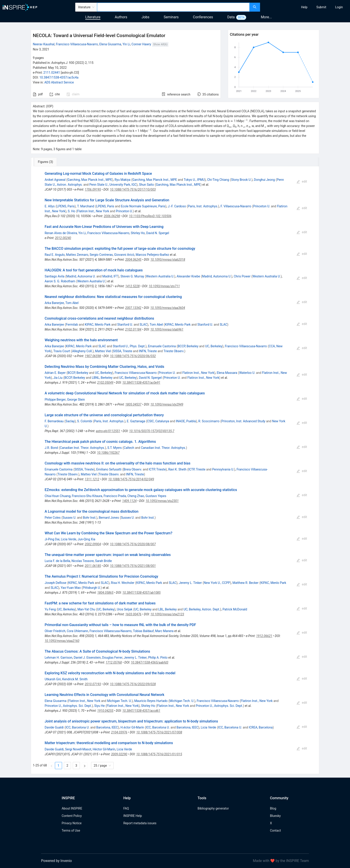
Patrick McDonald (235, 609)
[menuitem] (304, 7)
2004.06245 (133, 260)
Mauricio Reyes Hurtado (151, 701)
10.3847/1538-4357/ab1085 (141, 593)
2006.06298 (112, 216)
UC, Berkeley (214, 346)
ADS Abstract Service (59, 82)
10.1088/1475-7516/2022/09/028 (133, 684)
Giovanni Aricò (124, 255)
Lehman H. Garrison (58, 658)
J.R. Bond (51, 448)
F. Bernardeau (54, 421)
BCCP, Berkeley (188, 346)
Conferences (203, 17)
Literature (93, 17)
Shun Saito (147, 185)
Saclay (70, 421)
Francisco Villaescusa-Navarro (77, 44)
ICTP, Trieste (157, 469)
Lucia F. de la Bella (57, 561)
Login (339, 7)
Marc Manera (164, 631)
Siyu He (99, 706)
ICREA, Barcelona (261, 727)
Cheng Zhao (136, 496)
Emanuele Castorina (162, 346)
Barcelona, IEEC (107, 727)
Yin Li (126, 44)
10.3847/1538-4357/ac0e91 (141, 383)
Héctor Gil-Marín (104, 749)
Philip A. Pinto (158, 658)
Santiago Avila (55, 276)
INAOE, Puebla (186, 421)
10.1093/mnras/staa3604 (168, 308)
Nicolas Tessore (83, 561)
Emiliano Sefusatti (109, 469)
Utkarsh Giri (53, 679)
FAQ (126, 808)
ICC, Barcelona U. (78, 727)
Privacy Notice (72, 823)
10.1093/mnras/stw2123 (167, 614)
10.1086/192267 (108, 453)
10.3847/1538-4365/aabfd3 (150, 662)
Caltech (129, 448)
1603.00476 (133, 614)
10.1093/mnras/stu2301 (162, 501)
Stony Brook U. (241, 180)
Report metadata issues (140, 823)
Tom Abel (72, 303)
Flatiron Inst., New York (93, 211)
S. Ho (72, 211)
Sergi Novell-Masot (78, 749)
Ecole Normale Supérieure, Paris (143, 206)
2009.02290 (119, 754)
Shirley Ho (138, 233)
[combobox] (173, 7)
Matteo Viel (103, 351)
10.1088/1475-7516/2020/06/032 (133, 356)
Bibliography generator (213, 808)
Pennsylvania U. (223, 469)
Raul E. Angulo (55, 255)
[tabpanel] (175, 470)
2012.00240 (63, 238)
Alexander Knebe (188, 276)
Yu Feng (50, 609)
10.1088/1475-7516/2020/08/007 (133, 544)
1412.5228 (132, 286)
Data (231, 17)
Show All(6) (160, 44)
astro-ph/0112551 (108, 431)
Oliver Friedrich (55, 631)
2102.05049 (105, 383)
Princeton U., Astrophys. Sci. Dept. (68, 706)
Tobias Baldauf (143, 631)
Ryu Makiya (122, 180)
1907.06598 (93, 356)
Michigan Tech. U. (120, 701)
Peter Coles (53, 518)
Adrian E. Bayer (55, 373)
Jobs (145, 17)
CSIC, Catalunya (158, 421)
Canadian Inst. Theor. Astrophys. (82, 448)
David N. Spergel (158, 233)
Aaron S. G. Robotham (60, 281)
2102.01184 (133, 329)
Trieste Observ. (174, 351)
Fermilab (72, 325)
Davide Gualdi (54, 727)
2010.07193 (93, 684)
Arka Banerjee (54, 303)
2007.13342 (133, 308)
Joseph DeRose (55, 583)
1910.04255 (105, 711)
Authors (121, 17)
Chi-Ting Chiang (218, 180)
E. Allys (50, 206)
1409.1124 (129, 501)
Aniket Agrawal (55, 180)
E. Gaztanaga (136, 421)
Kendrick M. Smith (75, 679)
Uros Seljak (125, 609)
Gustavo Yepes (156, 496)
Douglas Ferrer (112, 658)
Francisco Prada (115, 496)
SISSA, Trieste (123, 351)
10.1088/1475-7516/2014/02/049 (131, 479)
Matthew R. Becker (245, 583)
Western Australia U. (160, 276)
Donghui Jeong (264, 180)
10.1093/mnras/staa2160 (62, 641)
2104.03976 (119, 732)
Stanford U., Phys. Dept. (129, 346)
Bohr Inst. (90, 518)
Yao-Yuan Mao (71, 588)
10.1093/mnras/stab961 (167, 329)
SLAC (143, 325)
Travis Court (62, 351)
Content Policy (72, 816)
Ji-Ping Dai (52, 539)
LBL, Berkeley (168, 609)
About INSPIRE (72, 808)
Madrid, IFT (110, 276)
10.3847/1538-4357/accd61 (141, 711)
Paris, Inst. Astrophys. (203, 206)
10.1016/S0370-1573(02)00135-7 (152, 431)
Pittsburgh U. (92, 588)
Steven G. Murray (132, 276)
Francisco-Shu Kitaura (87, 496)
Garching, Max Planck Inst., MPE (90, 180)
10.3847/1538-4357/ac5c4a (59, 77)
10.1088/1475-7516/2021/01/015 (159, 754)
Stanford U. (125, 325)
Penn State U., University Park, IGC (113, 185)
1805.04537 (133, 404)
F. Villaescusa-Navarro (236, 206)
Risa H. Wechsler (123, 583)
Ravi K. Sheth (177, 469)
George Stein (76, 400)
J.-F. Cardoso (177, 206)
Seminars (171, 17)
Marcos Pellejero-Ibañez (152, 255)
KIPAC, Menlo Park (98, 325)
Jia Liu (58, 378)
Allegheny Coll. (82, 351)
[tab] (46, 162)
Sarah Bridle (103, 561)
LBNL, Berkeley (102, 378)
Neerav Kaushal (44, 44)
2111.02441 (52, 73)
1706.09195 (93, 189)
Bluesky (275, 816)
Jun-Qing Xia (86, 539)
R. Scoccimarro (209, 421)
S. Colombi (85, 421)
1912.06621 (264, 636)
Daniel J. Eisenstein (87, 658)
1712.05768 (114, 662)
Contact (275, 831)
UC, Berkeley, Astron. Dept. (202, 609)
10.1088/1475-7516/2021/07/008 (159, 732)
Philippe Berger (55, 400)
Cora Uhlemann (77, 631)
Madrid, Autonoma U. (81, 276)
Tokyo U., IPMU (194, 180)
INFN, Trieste (148, 351)
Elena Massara (227, 373)
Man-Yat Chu (86, 609)
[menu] (306, 7)
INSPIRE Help (132, 816)
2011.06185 (93, 566)
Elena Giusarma (110, 44)
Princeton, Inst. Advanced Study (243, 421)
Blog (273, 808)
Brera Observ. (133, 469)
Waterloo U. (247, 373)
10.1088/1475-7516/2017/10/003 (133, 189)
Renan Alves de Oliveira (61, 233)
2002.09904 (93, 544)
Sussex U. (69, 518)
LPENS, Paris (66, 206)
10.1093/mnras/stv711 (164, 286)
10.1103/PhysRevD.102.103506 (150, 216)
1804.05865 (105, 593)
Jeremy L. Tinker (190, 583)
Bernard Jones (109, 518)
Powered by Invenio (56, 861)
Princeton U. (262, 206)
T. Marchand (86, 206)
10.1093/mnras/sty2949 (167, 404)
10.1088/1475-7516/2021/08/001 (133, 566)
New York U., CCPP (217, 583)
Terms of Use (71, 831)
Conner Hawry (141, 44)
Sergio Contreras (101, 255)
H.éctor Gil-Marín (132, 727)
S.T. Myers (115, 448)
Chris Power (242, 276)
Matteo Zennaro (77, 255)
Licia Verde (69, 539)
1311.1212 (92, 479)
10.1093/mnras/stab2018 (168, 260)
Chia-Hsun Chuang (58, 496)
